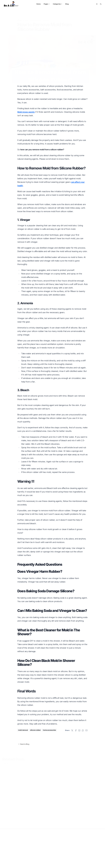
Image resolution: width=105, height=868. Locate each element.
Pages (47, 4)
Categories (58, 4)
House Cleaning (35, 17)
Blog (67, 4)
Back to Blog (24, 744)
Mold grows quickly (26, 112)
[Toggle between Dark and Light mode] (97, 4)
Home (38, 4)
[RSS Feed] (101, 4)
